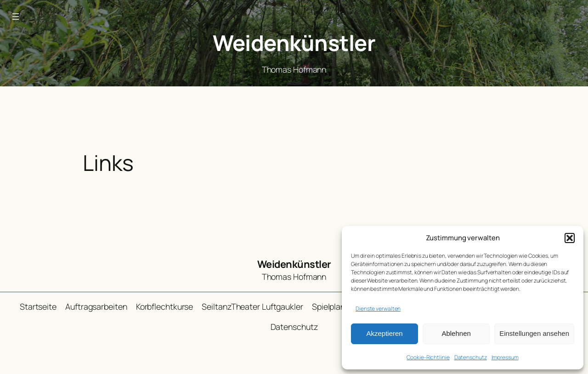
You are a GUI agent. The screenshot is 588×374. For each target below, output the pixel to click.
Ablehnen (456, 333)
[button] (570, 238)
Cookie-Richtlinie (428, 357)
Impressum (505, 357)
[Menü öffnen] (16, 17)
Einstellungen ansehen (534, 333)
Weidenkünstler (294, 43)
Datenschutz (471, 357)
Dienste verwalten (378, 309)
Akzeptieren (384, 333)
